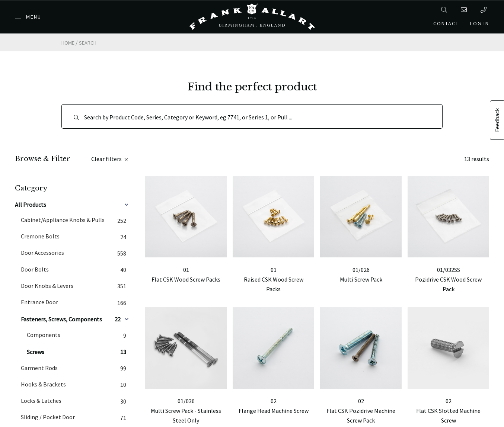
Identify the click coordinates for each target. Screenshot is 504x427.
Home (68, 43)
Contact (446, 23)
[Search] (252, 116)
